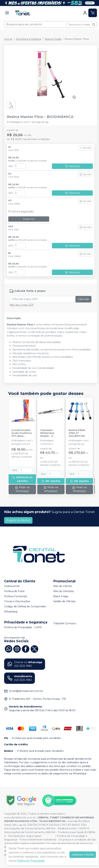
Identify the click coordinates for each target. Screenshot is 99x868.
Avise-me (29, 219)
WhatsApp (11, 612)
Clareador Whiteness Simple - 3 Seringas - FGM (50, 433)
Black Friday (61, 596)
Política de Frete (14, 591)
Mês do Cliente (63, 586)
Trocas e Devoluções (17, 601)
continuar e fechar (83, 855)
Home (8, 39)
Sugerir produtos (18, 520)
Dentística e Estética (28, 39)
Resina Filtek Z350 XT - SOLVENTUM (77, 433)
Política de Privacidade (31, 861)
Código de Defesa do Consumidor (25, 606)
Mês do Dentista (63, 591)
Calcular (83, 299)
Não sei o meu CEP (22, 305)
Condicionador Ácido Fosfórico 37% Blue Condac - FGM (22, 433)
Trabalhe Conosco (65, 623)
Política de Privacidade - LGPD (23, 627)
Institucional (12, 586)
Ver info (85, 148)
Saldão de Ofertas (64, 601)
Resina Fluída (53, 39)
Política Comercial (15, 596)
